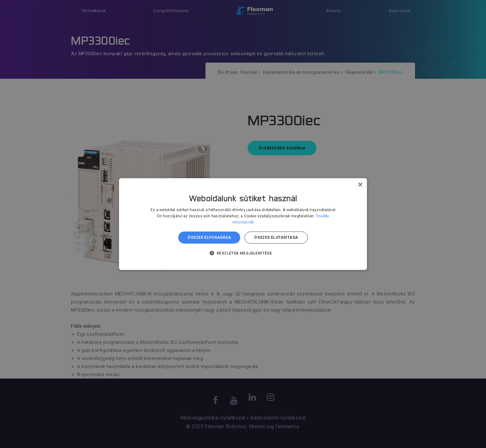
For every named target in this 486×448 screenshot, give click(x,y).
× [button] (360, 185)
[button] (243, 253)
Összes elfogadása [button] (209, 237)
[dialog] (243, 224)
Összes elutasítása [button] (276, 237)
